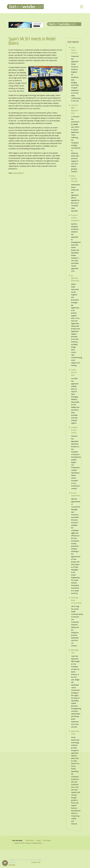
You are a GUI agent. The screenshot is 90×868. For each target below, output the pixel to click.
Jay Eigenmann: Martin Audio (75, 278)
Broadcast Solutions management (75, 218)
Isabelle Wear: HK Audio (74, 372)
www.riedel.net (18, 173)
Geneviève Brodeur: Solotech (74, 430)
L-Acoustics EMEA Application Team (75, 109)
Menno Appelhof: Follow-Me (74, 179)
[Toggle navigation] (82, 7)
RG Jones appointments (76, 494)
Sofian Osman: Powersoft (74, 50)
